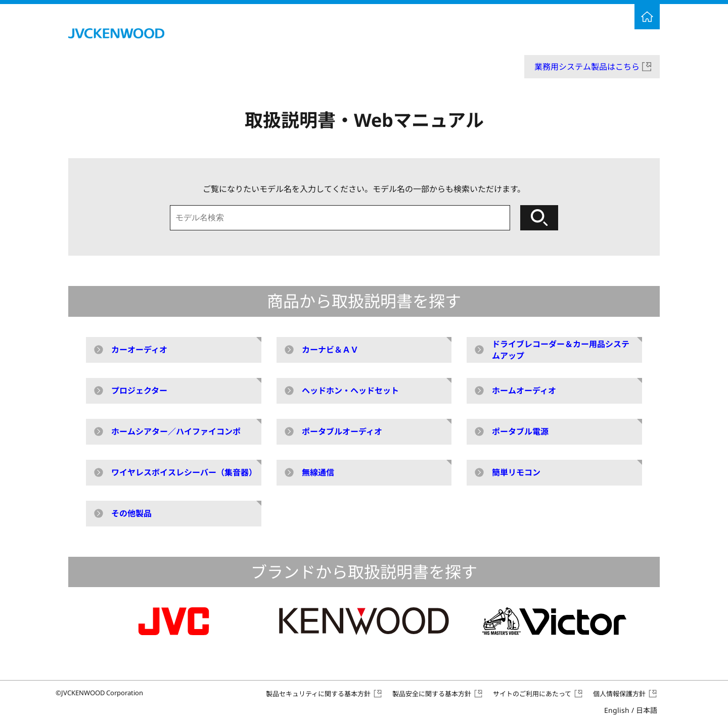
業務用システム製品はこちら (587, 67)
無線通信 (318, 472)
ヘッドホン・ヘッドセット (350, 391)
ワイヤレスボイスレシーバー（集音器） (184, 472)
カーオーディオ (139, 350)
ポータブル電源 (520, 431)
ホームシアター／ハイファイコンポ (176, 431)
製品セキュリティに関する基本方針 (318, 694)
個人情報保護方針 (619, 694)
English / (631, 710)
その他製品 (131, 513)
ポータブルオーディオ (342, 431)
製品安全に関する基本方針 (432, 694)
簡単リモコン (516, 472)
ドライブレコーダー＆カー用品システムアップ (561, 350)
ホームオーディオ (524, 391)
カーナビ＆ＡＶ (330, 350)
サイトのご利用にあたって (532, 694)
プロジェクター (139, 391)
